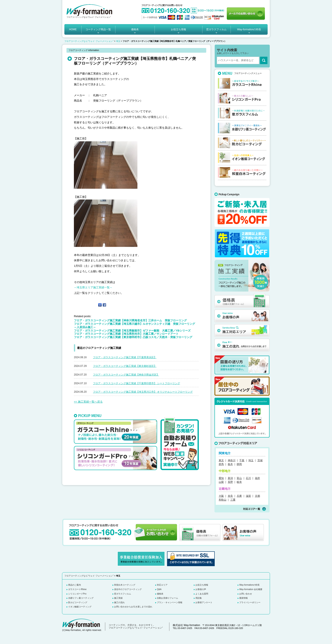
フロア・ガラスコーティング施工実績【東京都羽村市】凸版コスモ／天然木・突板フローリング (133, 337)
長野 (230, 482)
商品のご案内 (75, 585)
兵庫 (239, 496)
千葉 (242, 460)
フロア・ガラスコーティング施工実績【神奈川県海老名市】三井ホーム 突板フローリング (130, 320)
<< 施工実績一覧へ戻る (88, 402)
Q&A (159, 589)
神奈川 (232, 460)
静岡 (239, 464)
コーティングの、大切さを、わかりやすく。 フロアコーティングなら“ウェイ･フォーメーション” (136, 626)
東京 (221, 460)
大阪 (221, 496)
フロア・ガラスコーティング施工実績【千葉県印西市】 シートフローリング (136, 383)
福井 (257, 478)
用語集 (199, 598)
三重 (233, 500)
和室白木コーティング (125, 585)
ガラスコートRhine (77, 589)
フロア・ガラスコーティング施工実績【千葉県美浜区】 (125, 357)
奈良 (230, 496)
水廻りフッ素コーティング (81, 598)
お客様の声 (201, 589)
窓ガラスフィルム (216, 29)
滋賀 (248, 496)
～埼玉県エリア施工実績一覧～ (93, 287)
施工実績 (118, 598)
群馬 (221, 464)
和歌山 (223, 500)
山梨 (221, 482)
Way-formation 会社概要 (251, 589)
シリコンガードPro (77, 594)
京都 (257, 496)
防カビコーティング (78, 602)
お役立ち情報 (178, 29)
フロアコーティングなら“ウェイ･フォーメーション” (89, 41)
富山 (239, 478)
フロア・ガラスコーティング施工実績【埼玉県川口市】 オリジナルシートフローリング (143, 392)
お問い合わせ (246, 594)
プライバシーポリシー (250, 602)
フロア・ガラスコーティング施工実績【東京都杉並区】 (125, 366)
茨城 (260, 460)
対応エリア (162, 585)
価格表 (135, 29)
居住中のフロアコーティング (128, 589)
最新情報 (243, 598)
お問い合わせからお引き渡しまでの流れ (133, 607)
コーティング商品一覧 (98, 29)
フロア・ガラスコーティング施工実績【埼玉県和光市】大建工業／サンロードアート (126, 334)
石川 (248, 478)
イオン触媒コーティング (80, 607)
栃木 (230, 464)
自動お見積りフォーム (167, 598)
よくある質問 (202, 594)
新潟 (230, 478)
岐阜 (239, 482)
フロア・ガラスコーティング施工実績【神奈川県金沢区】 (126, 375)
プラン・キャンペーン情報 (170, 602)
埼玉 (118, 41)
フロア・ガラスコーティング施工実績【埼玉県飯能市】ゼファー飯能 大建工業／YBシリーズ (132, 331)
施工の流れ (119, 602)
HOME (73, 29)
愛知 (221, 478)
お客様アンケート (204, 602)
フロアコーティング (75, 17)
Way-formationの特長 (249, 29)
